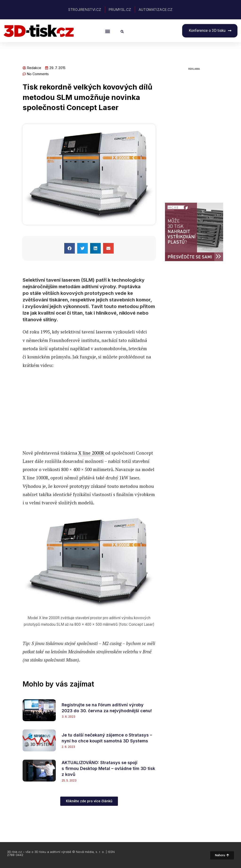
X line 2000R (91, 453)
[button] (107, 31)
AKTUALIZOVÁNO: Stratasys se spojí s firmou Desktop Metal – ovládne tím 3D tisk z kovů (108, 768)
